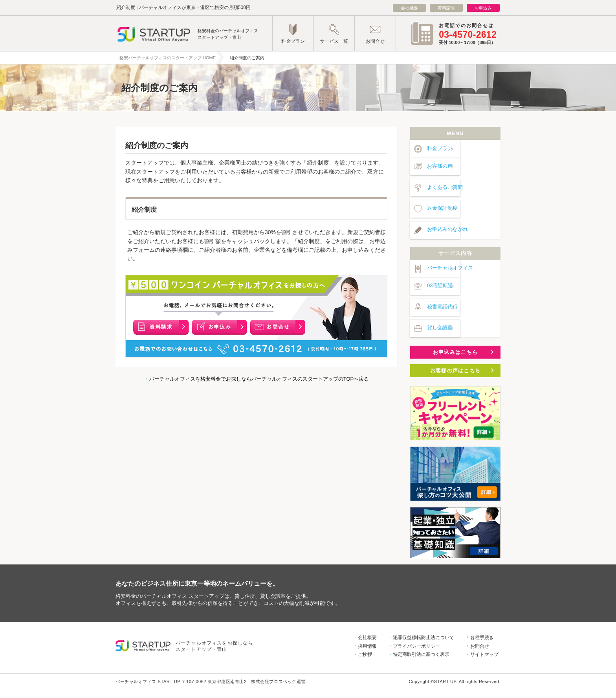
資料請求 (446, 8)
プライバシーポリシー (416, 630)
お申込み (483, 8)
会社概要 (409, 8)
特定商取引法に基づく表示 (421, 639)
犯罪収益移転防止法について (423, 622)
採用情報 (367, 630)
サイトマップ (484, 639)
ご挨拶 (365, 639)
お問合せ (480, 630)
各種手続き (482, 622)
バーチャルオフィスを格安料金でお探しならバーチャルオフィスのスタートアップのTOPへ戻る (258, 379)
